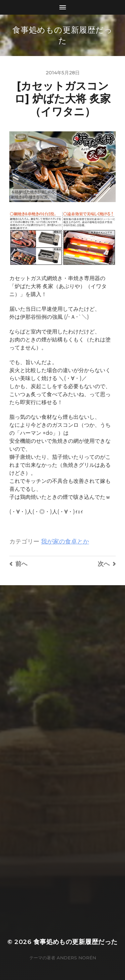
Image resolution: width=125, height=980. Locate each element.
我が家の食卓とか (65, 541)
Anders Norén (76, 958)
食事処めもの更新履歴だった (75, 942)
